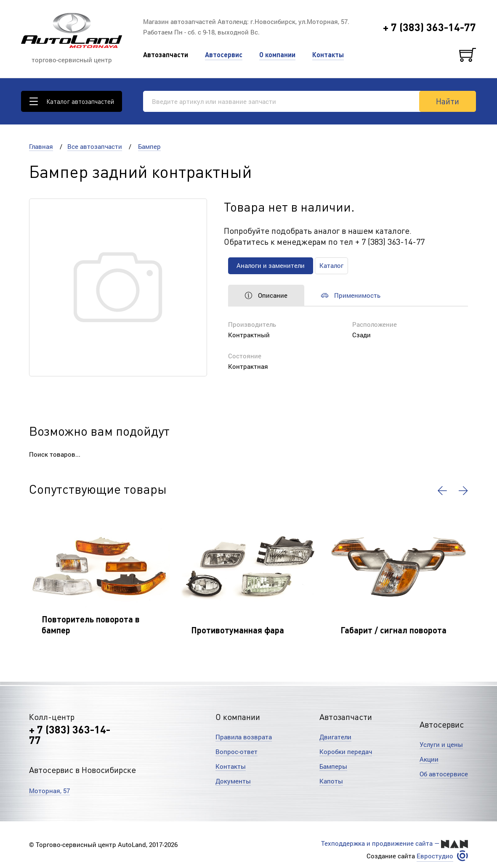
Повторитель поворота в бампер (91, 625)
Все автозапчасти (95, 146)
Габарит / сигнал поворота (393, 630)
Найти (448, 101)
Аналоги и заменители (271, 265)
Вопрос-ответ (237, 752)
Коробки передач (346, 752)
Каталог (331, 265)
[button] (442, 491)
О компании (277, 54)
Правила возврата (244, 737)
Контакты (328, 54)
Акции (429, 759)
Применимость (351, 295)
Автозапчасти (166, 54)
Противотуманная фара (238, 630)
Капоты (331, 781)
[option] (100, 578)
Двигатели (335, 737)
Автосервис (224, 54)
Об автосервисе (444, 774)
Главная (41, 146)
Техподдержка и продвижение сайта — (395, 844)
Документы (233, 781)
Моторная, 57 (49, 791)
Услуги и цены (441, 744)
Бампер (149, 146)
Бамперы (333, 766)
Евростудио (435, 856)
